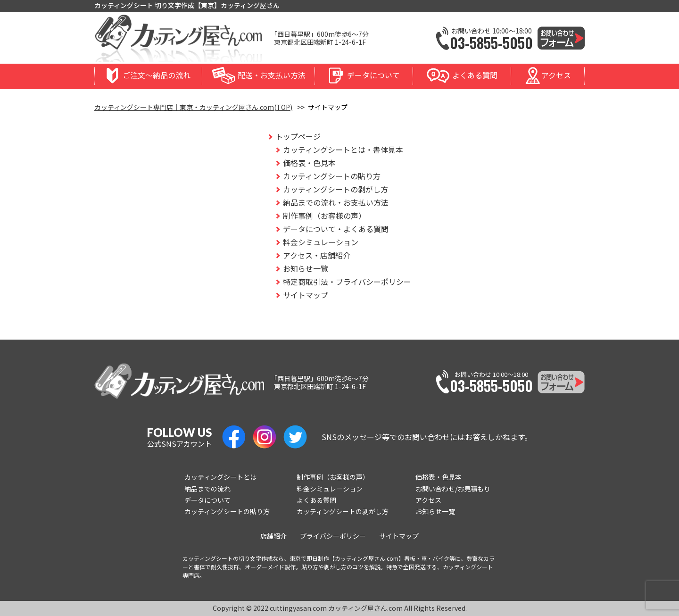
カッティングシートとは (220, 477)
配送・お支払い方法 (272, 75)
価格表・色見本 (309, 163)
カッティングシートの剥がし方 (335, 189)
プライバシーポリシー (333, 536)
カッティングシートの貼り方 (332, 176)
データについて (373, 75)
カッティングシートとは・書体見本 (343, 150)
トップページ (298, 136)
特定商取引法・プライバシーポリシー (347, 282)
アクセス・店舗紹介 (317, 255)
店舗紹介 (273, 536)
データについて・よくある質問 (336, 229)
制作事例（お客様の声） (324, 216)
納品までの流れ (207, 489)
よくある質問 (475, 75)
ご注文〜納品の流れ (157, 75)
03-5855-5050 (491, 43)
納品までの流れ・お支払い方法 (336, 202)
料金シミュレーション (321, 242)
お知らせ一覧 (306, 268)
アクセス (556, 75)
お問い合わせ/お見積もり (453, 489)
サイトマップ (306, 295)
